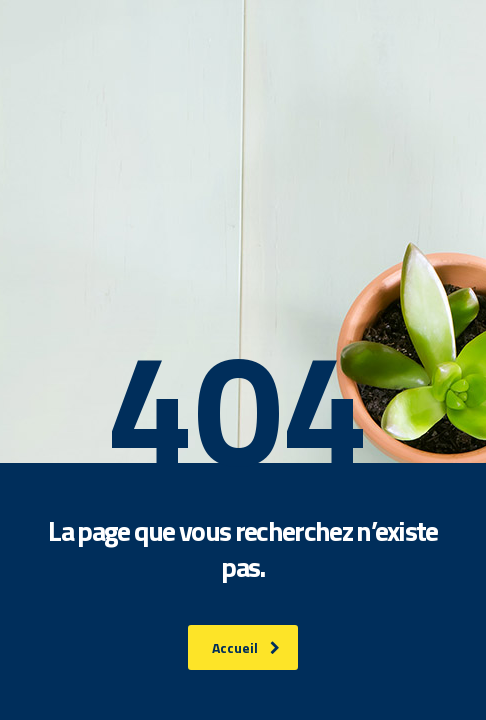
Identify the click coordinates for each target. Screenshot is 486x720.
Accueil (246, 647)
